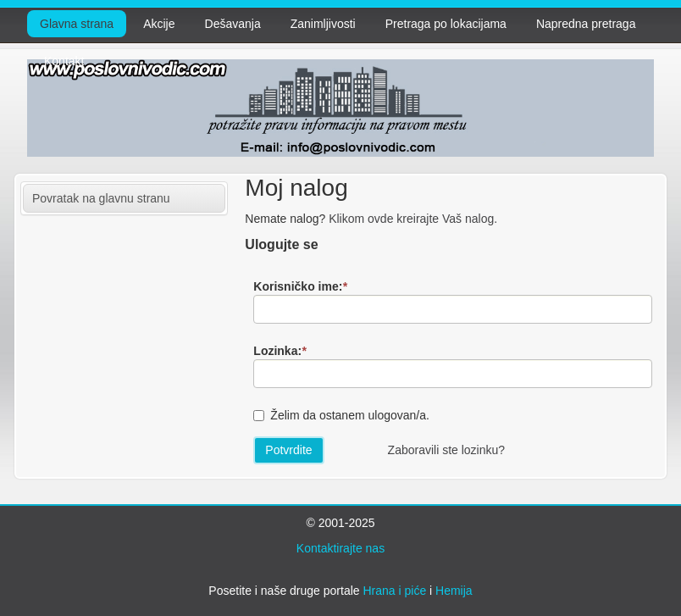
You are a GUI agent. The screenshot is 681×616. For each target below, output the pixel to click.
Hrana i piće (394, 591)
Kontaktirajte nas (340, 548)
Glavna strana (77, 24)
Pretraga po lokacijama (446, 24)
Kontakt (64, 61)
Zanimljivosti (323, 24)
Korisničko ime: (300, 286)
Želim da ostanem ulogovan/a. (350, 415)
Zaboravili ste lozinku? (447, 450)
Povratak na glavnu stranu (101, 198)
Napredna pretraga (586, 24)
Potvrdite (288, 450)
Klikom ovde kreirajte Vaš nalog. (413, 219)
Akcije (159, 24)
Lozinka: (280, 351)
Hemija (454, 591)
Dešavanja (233, 24)
